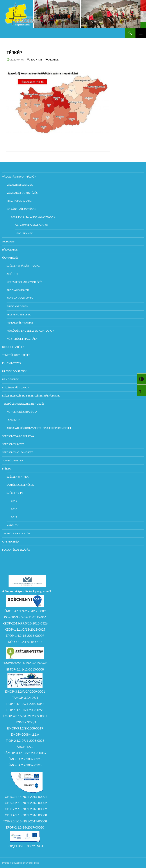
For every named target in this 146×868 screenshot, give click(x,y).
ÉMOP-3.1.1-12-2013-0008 (25, 669)
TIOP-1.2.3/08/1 (25, 722)
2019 (14, 501)
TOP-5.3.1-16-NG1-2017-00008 (25, 821)
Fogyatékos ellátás (16, 550)
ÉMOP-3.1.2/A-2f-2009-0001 (25, 691)
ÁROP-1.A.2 (25, 747)
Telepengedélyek (19, 314)
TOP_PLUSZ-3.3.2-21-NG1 (25, 846)
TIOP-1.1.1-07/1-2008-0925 (25, 710)
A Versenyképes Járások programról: (27, 591)
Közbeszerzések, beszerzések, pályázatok (31, 396)
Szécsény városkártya (18, 436)
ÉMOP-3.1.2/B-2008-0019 (25, 728)
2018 (14, 509)
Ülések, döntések (14, 371)
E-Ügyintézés (11, 363)
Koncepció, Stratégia (22, 412)
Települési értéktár (16, 533)
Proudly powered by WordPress (20, 863)
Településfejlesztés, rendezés (23, 404)
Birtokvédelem (17, 306)
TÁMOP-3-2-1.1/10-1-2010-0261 (25, 663)
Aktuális (8, 241)
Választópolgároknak (32, 225)
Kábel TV (12, 525)
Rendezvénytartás (20, 323)
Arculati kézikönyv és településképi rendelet (39, 428)
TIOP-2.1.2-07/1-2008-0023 (25, 741)
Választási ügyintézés (22, 193)
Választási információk (19, 177)
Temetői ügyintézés (16, 355)
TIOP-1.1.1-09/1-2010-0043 (25, 704)
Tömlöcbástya (13, 460)
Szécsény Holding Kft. (18, 452)
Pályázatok (10, 250)
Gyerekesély (11, 542)
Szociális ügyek (18, 290)
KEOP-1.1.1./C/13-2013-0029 (25, 629)
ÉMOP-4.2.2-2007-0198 (25, 765)
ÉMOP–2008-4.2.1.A (25, 734)
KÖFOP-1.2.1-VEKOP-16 (25, 642)
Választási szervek (20, 185)
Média (6, 469)
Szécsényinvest (13, 444)
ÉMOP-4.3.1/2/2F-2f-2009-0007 (25, 716)
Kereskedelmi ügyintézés (24, 282)
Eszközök (13, 420)
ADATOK (54, 60)
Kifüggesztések (13, 347)
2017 (14, 517)
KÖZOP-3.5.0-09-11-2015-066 (25, 617)
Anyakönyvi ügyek (20, 298)
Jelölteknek (24, 233)
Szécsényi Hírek (18, 477)
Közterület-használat (23, 339)
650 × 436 (36, 60)
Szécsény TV (15, 493)
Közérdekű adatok (16, 387)
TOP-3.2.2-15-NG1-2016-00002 (25, 809)
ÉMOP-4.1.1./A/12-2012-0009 (25, 611)
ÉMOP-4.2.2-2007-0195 (25, 759)
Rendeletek (10, 379)
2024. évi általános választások (33, 217)
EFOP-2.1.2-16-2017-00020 (25, 827)
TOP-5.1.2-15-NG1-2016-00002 (25, 803)
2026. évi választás (19, 201)
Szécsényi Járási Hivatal (23, 266)
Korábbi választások (21, 209)
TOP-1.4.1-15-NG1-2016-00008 (25, 815)
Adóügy (12, 274)
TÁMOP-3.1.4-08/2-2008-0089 (25, 753)
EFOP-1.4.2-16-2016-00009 (25, 636)
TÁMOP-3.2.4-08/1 (25, 698)
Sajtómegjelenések (20, 485)
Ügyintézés (10, 258)
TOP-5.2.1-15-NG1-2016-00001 (25, 797)
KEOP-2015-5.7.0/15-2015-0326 (25, 623)
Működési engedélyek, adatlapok (30, 331)
